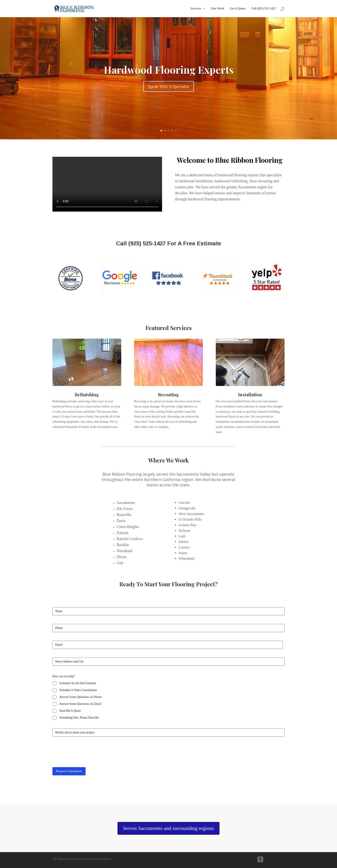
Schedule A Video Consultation (78, 690)
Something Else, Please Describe (79, 718)
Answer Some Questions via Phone (81, 697)
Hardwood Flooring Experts (169, 70)
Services (196, 9)
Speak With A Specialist (169, 86)
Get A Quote (238, 9)
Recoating (168, 394)
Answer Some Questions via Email (80, 704)
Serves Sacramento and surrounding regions (169, 828)
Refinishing (87, 394)
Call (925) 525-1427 (263, 9)
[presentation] (85, 754)
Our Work (218, 9)
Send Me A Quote (70, 711)
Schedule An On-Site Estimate (78, 683)
